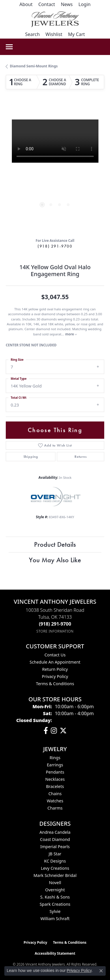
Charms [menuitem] (55, 808)
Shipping (31, 457)
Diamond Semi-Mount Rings (34, 66)
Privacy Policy (55, 676)
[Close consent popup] (101, 971)
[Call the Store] (55, 624)
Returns (81, 457)
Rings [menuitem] (55, 758)
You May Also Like (55, 560)
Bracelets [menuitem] (55, 786)
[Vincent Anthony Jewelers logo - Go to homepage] (55, 19)
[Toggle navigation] (9, 47)
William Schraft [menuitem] (55, 919)
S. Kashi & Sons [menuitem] (55, 897)
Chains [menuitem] (55, 794)
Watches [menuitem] (55, 801)
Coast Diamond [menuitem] (55, 839)
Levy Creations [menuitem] (55, 868)
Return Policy (55, 669)
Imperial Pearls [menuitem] (55, 847)
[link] (26, 4)
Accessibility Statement (55, 953)
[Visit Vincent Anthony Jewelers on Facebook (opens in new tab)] (46, 731)
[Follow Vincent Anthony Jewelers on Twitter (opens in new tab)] (63, 731)
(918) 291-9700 (55, 246)
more (71, 334)
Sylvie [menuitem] (55, 911)
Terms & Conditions (55, 684)
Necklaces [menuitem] (55, 779)
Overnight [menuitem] (55, 890)
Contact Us (55, 655)
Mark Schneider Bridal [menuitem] (55, 875)
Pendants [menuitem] (55, 772)
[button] (85, 4)
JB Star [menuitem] (55, 854)
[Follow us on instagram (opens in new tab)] (54, 731)
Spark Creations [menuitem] (55, 904)
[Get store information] (55, 631)
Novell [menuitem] (55, 883)
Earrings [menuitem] (55, 765)
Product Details (55, 544)
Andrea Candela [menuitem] (55, 832)
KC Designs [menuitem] (55, 861)
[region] (55, 169)
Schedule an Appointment (55, 662)
